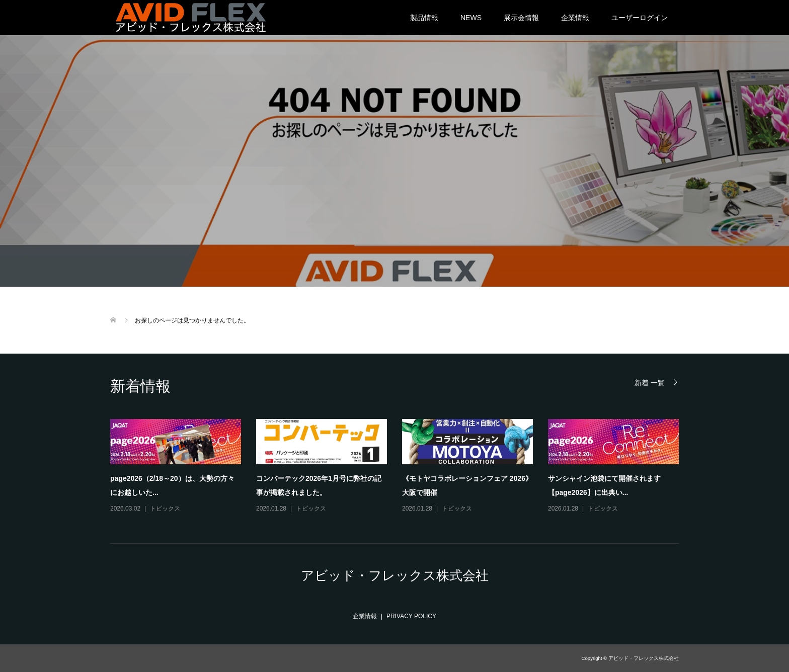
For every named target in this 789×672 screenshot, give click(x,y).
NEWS (471, 18)
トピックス (165, 509)
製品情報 (424, 18)
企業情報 (575, 18)
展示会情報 (521, 18)
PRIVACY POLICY (411, 616)
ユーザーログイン (640, 18)
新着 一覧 (650, 383)
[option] (402, 467)
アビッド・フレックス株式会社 (395, 575)
